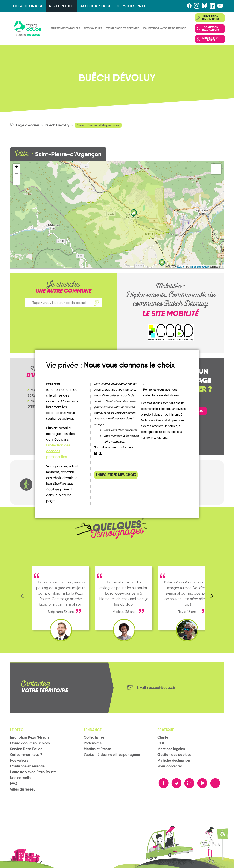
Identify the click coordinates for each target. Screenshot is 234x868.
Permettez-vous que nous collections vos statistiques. (161, 392)
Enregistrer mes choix (116, 475)
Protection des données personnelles (58, 451)
